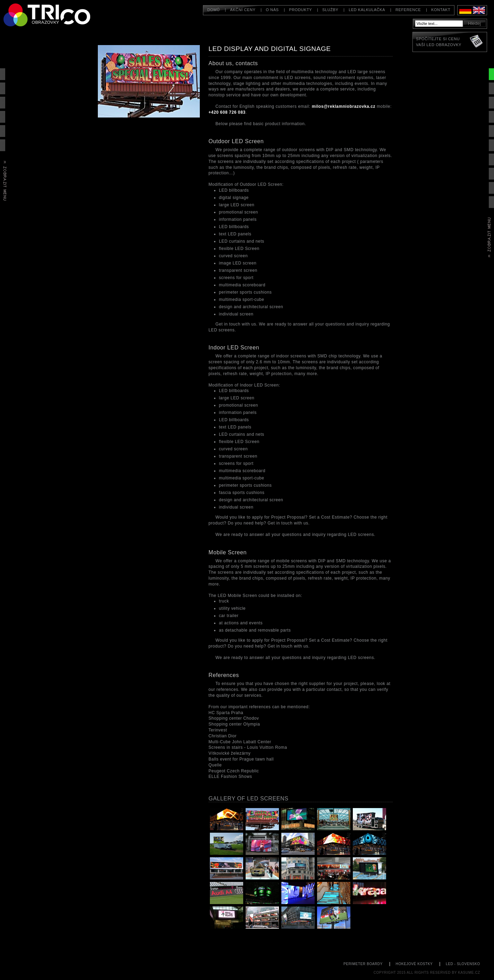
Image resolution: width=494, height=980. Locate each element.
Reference (408, 10)
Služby (330, 10)
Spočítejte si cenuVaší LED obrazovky (439, 42)
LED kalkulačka (367, 10)
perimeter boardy (363, 964)
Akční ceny (243, 10)
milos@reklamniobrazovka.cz (344, 106)
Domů (213, 10)
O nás (272, 10)
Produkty (300, 10)
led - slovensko (463, 964)
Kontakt (441, 10)
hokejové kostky (414, 964)
